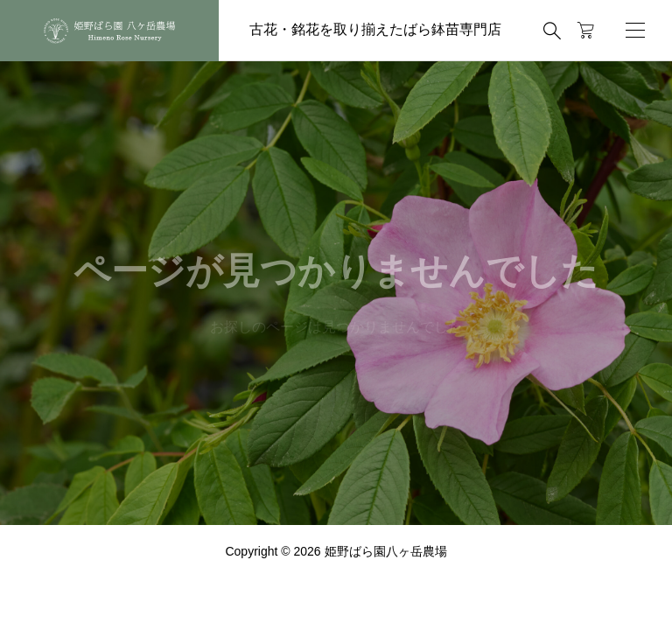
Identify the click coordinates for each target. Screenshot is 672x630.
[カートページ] (586, 31)
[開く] (635, 30)
